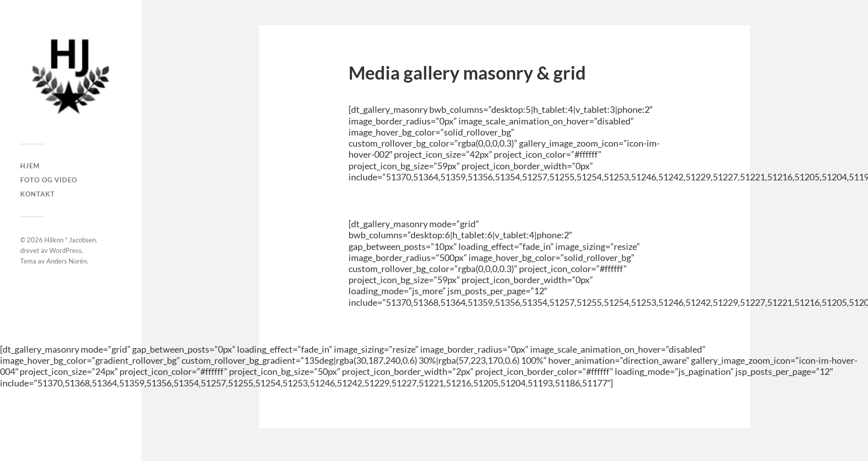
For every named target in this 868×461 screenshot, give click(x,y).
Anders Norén (67, 261)
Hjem (30, 166)
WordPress (66, 250)
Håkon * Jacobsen (70, 240)
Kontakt (38, 194)
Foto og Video (49, 180)
